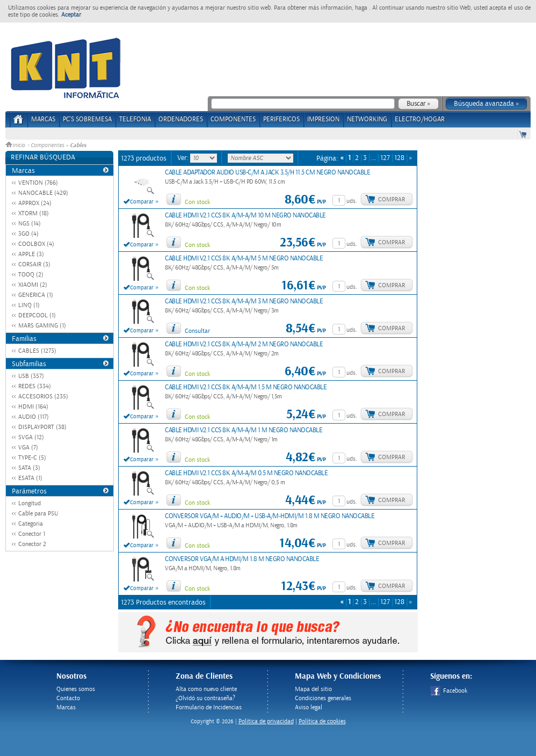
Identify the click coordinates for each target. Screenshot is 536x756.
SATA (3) (29, 468)
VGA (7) (28, 448)
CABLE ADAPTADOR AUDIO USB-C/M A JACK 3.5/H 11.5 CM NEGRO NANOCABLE (267, 173)
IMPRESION (323, 119)
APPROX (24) (35, 203)
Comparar (142, 202)
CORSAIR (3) (34, 264)
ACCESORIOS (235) (43, 397)
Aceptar (71, 15)
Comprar (392, 199)
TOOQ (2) (31, 275)
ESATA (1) (30, 478)
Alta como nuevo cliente (206, 689)
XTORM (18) (34, 213)
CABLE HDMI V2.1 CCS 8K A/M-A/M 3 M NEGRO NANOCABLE (244, 301)
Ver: (184, 158)
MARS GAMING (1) (42, 326)
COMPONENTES (233, 119)
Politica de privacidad (266, 721)
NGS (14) (30, 224)
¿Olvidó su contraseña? (205, 698)
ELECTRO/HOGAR (420, 119)
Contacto (68, 698)
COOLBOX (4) (36, 244)
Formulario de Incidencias (209, 707)
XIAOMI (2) (33, 285)
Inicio (16, 146)
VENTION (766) (38, 183)
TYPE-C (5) (32, 458)
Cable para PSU (38, 514)
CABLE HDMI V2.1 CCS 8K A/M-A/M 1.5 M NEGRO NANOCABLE (246, 387)
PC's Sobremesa (87, 119)
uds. (352, 201)
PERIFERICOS (281, 119)
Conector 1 (32, 534)
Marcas (43, 119)
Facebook (449, 691)
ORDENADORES (181, 119)
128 (399, 158)
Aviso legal (309, 707)
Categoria (31, 524)
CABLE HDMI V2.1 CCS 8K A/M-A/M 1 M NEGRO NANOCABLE (244, 430)
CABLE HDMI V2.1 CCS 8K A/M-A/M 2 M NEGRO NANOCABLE (244, 344)
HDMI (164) (33, 407)
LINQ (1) (29, 305)
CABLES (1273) (37, 351)
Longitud (30, 503)
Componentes (47, 146)
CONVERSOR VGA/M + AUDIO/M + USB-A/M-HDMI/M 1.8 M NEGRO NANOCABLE (270, 516)
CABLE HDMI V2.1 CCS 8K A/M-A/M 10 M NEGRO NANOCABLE (245, 216)
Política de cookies (322, 721)
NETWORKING (367, 119)
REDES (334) (35, 386)
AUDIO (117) (34, 417)
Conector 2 (32, 544)
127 (385, 158)
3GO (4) (28, 234)
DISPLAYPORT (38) (42, 427)
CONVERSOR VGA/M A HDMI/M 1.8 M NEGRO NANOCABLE (242, 559)
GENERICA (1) (36, 295)
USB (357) (31, 376)
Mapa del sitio (313, 689)
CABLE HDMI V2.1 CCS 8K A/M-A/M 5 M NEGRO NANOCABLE (244, 259)
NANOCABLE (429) (43, 193)
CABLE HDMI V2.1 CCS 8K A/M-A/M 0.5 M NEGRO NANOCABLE (246, 473)
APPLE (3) (31, 254)
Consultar (197, 331)
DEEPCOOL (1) (37, 315)
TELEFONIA (135, 119)
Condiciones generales (323, 698)
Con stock (197, 202)
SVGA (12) (31, 437)
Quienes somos (76, 689)
